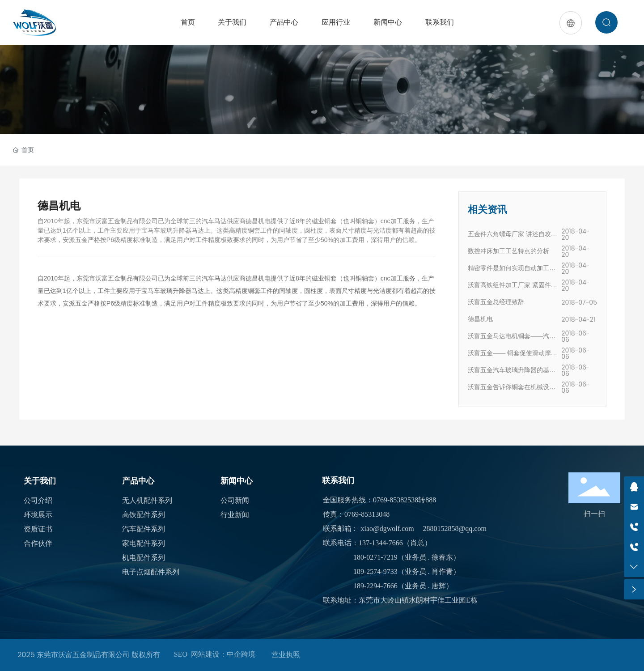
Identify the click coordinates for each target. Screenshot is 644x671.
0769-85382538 (396, 500)
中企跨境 (241, 654)
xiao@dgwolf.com (387, 529)
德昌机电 (480, 319)
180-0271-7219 (375, 557)
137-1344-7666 (381, 543)
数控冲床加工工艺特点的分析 (508, 251)
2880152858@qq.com (455, 529)
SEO (181, 654)
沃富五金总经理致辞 (496, 302)
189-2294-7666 (375, 586)
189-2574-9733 (375, 571)
